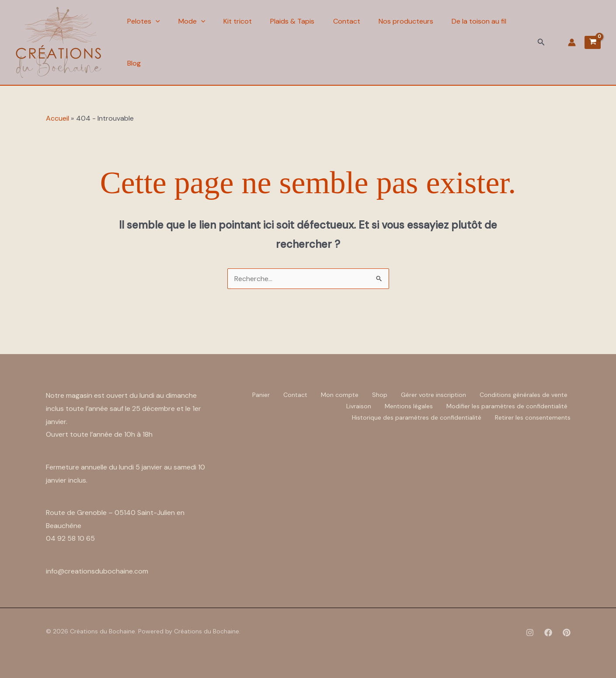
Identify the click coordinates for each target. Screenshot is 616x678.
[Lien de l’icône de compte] (572, 42)
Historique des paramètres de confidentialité (417, 417)
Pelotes (144, 21)
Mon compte (340, 395)
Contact (352, 21)
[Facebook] (548, 633)
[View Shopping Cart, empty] (593, 43)
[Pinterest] (567, 633)
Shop (380, 395)
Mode (193, 21)
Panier (261, 395)
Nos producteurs (412, 21)
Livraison (359, 406)
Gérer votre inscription (433, 395)
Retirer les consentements (533, 417)
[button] (541, 43)
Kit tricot (240, 21)
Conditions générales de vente (524, 395)
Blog (134, 63)
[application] (156, 21)
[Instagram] (530, 633)
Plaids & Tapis (296, 21)
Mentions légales (409, 406)
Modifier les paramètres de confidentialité (507, 406)
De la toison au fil (486, 21)
